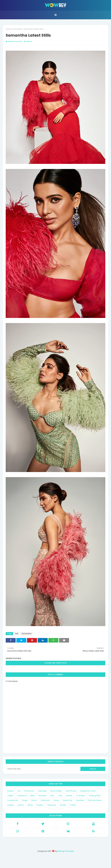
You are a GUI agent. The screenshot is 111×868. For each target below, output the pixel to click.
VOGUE (73, 805)
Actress (10, 791)
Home (8, 29)
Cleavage (42, 791)
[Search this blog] (43, 769)
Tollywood (51, 805)
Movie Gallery (56, 791)
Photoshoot (29, 791)
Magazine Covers (88, 791)
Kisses (56, 800)
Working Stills (95, 796)
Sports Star (68, 800)
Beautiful (43, 796)
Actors (34, 800)
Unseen (63, 805)
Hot (17, 634)
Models (69, 796)
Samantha (17, 29)
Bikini (33, 796)
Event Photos (71, 791)
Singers (40, 805)
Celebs (10, 796)
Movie (30, 805)
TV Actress (81, 796)
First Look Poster (95, 800)
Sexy (52, 796)
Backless (80, 800)
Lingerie (11, 805)
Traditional (22, 796)
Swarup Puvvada (15, 41)
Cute (60, 796)
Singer (25, 800)
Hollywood (45, 800)
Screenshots (13, 800)
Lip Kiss (21, 805)
